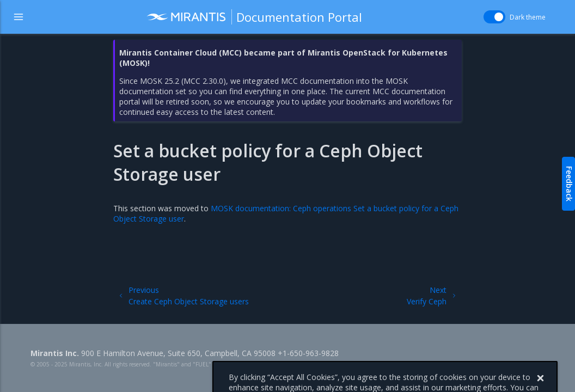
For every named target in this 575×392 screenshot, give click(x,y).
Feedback (569, 184)
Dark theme (528, 17)
